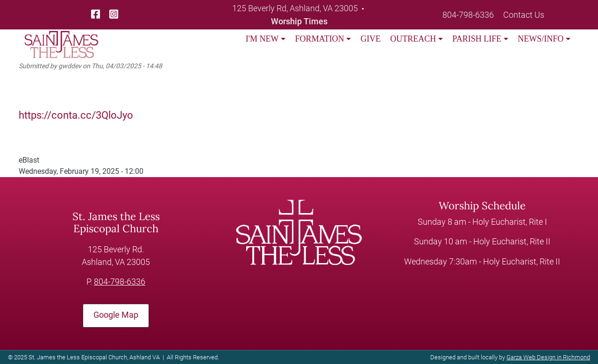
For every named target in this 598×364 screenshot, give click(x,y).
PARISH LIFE (477, 39)
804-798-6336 (468, 15)
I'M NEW (262, 39)
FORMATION (320, 39)
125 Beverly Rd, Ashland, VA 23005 (295, 8)
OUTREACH (413, 39)
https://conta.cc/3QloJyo (76, 115)
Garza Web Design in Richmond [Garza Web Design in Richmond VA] (548, 357)
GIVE (371, 39)
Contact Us (524, 15)
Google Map (116, 315)
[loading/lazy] (61, 38)
